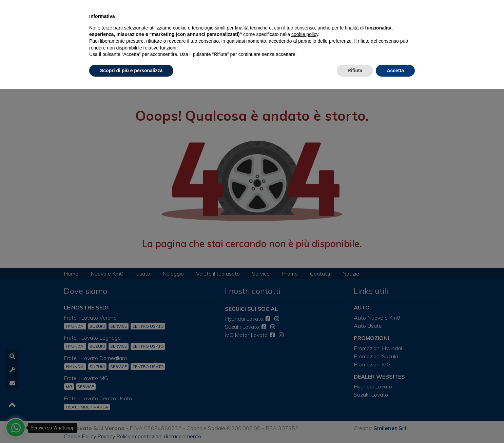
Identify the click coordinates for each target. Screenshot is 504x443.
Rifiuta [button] (355, 71)
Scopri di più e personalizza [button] (131, 71)
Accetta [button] (395, 71)
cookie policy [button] (305, 34)
